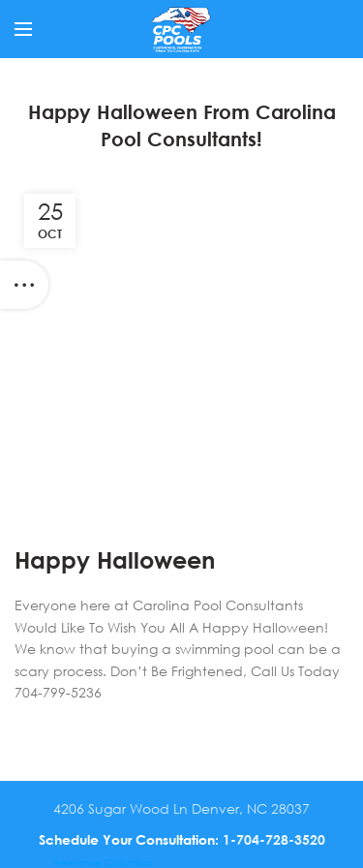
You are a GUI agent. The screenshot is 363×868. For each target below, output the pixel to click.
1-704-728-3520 (274, 839)
